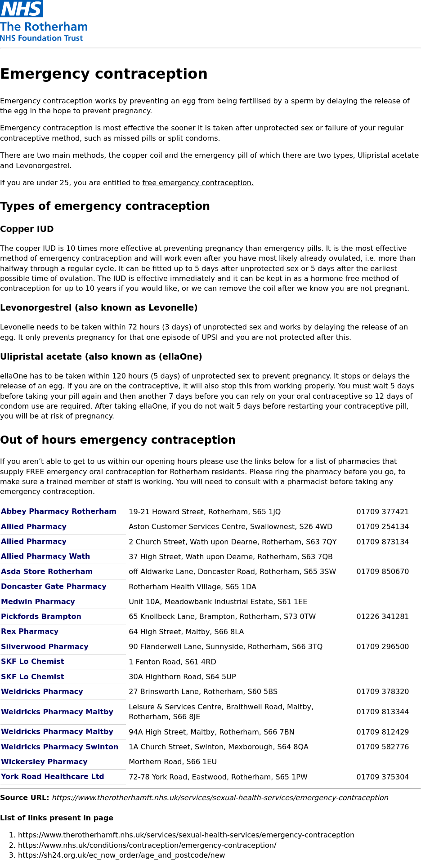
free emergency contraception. (198, 183)
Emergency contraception (46, 101)
